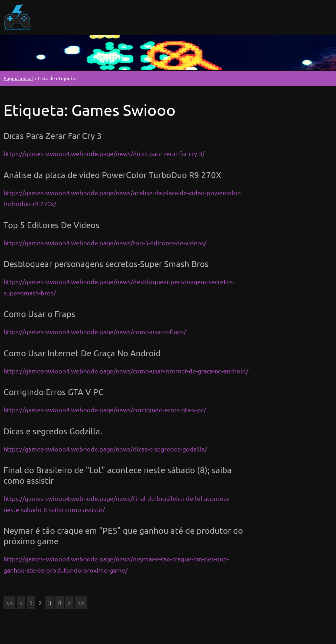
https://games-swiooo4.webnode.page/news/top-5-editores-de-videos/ (105, 243)
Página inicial (18, 78)
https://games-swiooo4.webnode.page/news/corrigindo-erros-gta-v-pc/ (105, 410)
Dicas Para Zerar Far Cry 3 (53, 136)
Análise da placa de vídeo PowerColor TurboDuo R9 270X (112, 175)
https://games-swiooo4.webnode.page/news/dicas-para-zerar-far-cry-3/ (104, 153)
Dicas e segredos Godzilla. (53, 431)
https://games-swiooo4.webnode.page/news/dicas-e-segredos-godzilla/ (105, 449)
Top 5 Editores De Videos (51, 225)
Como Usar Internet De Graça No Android (82, 353)
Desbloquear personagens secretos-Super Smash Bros (106, 264)
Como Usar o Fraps (39, 314)
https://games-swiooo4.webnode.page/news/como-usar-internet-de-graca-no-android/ (126, 371)
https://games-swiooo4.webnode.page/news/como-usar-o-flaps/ (95, 332)
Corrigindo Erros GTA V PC (54, 392)
